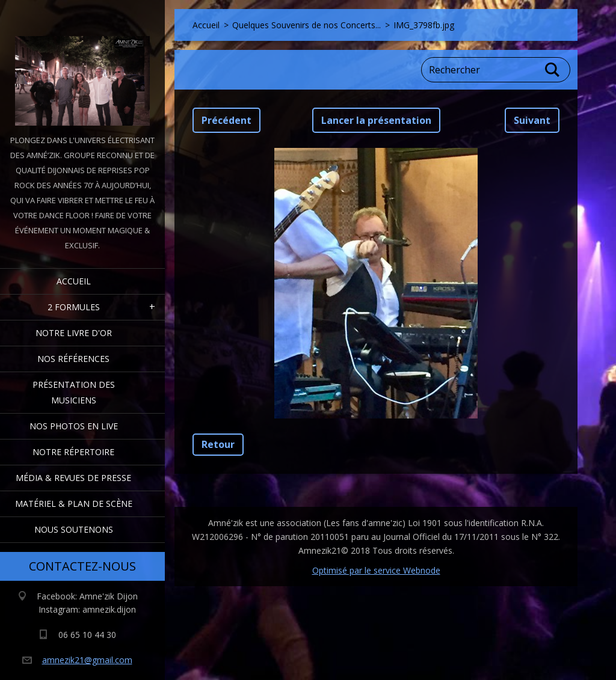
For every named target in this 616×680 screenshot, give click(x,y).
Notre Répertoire (73, 452)
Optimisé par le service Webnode (376, 570)
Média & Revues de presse (73, 478)
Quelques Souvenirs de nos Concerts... (306, 25)
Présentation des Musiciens (74, 392)
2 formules (74, 307)
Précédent (226, 120)
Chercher (553, 70)
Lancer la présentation (376, 120)
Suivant (532, 120)
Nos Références (73, 359)
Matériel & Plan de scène (74, 504)
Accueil (74, 281)
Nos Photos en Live (74, 426)
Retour (218, 444)
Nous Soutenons (74, 529)
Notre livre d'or (74, 333)
